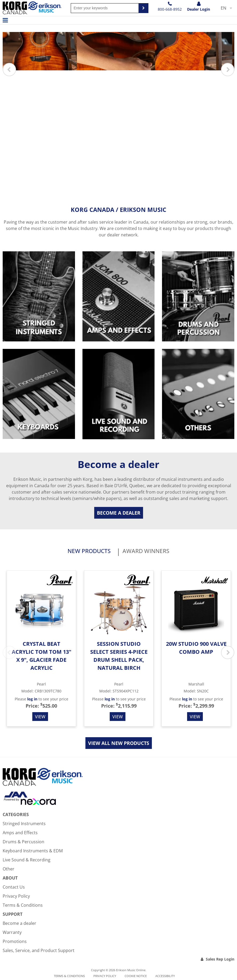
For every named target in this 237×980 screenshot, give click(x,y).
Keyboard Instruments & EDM (33, 852)
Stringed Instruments (24, 825)
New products (83, 552)
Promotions (15, 942)
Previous (9, 70)
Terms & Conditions (23, 906)
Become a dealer (119, 513)
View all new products (119, 744)
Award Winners (152, 552)
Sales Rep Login (220, 960)
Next (228, 70)
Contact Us (14, 888)
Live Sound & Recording (27, 861)
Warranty (12, 933)
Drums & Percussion (23, 843)
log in (32, 700)
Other (9, 870)
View (40, 718)
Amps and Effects (20, 834)
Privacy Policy (16, 897)
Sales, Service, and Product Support (39, 951)
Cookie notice (136, 977)
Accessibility (165, 977)
